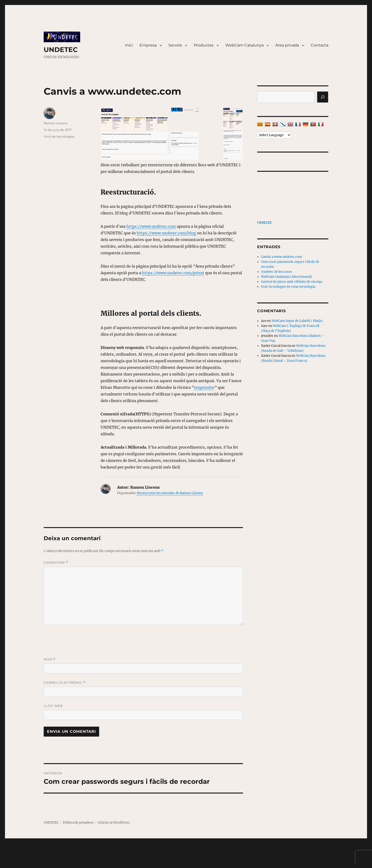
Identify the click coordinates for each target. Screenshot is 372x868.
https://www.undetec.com (151, 226)
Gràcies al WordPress (114, 823)
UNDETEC (61, 50)
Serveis (175, 45)
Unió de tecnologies (59, 136)
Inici (129, 45)
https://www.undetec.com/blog (166, 233)
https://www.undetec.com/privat (173, 273)
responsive (204, 387)
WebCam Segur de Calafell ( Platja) (297, 321)
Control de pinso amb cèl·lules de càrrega (292, 282)
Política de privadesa (78, 823)
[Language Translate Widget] (274, 135)
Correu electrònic (65, 683)
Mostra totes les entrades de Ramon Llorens (170, 493)
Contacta (320, 45)
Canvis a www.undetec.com (281, 257)
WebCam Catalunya (244, 45)
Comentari (56, 563)
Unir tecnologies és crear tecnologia (288, 287)
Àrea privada (287, 45)
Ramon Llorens (55, 123)
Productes (204, 45)
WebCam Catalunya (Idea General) (287, 277)
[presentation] (80, 641)
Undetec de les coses (277, 272)
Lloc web (53, 706)
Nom (50, 659)
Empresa (148, 45)
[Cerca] (323, 97)
